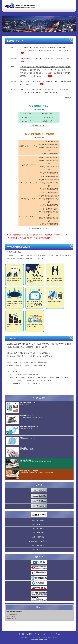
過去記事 (68, 98)
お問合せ (57, 634)
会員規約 (31, 377)
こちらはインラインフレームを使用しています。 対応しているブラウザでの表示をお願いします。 (39, 509)
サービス (38, 634)
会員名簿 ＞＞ (46, 347)
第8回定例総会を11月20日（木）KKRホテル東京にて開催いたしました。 (45, 59)
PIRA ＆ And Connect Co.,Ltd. (36, 637)
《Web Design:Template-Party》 (39, 640)
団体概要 (22, 634)
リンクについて (48, 634)
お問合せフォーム (54, 377)
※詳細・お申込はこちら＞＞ (39, 126)
